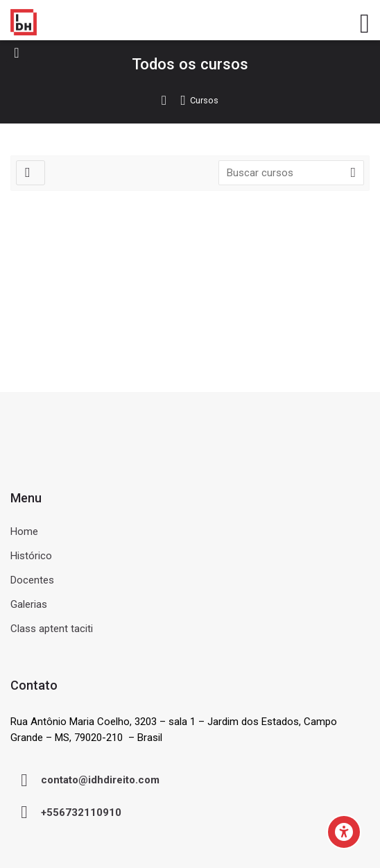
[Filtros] (31, 173)
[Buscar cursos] (353, 173)
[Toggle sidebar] (17, 52)
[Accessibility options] (344, 832)
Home (24, 531)
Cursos (204, 101)
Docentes (32, 580)
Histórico (31, 556)
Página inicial (170, 100)
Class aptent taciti (52, 629)
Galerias (29, 604)
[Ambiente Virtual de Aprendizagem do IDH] (24, 22)
